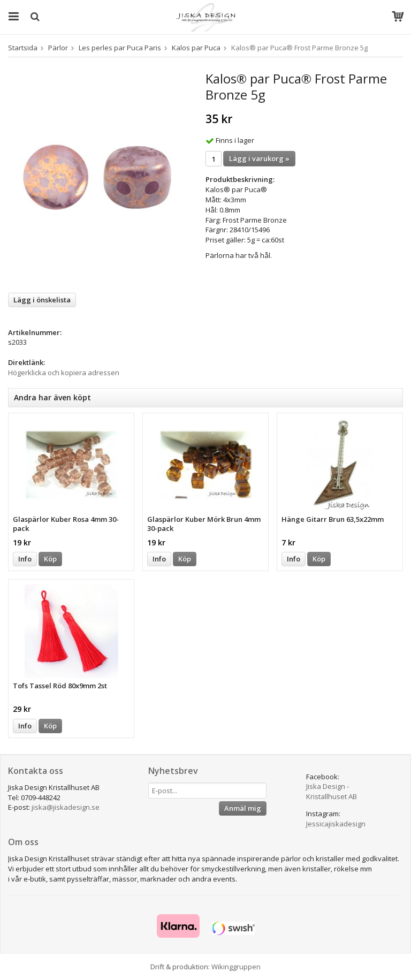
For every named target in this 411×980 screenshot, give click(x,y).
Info (25, 559)
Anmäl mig (243, 808)
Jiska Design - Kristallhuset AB (332, 791)
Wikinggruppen (236, 967)
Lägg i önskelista (42, 300)
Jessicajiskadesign (336, 824)
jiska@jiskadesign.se (66, 807)
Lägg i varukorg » (259, 158)
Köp (50, 559)
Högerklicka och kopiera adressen (64, 373)
